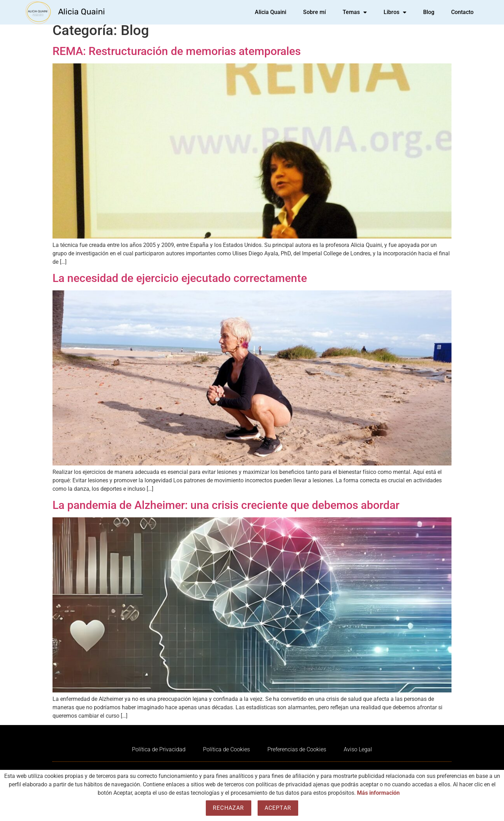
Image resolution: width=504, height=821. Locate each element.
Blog (429, 12)
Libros (395, 12)
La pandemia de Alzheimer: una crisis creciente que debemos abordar (226, 510)
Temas (355, 12)
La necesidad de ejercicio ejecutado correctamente (180, 283)
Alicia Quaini (82, 12)
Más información (378, 793)
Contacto (462, 12)
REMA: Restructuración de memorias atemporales (177, 56)
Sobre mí (314, 12)
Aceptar (278, 808)
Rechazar (229, 808)
